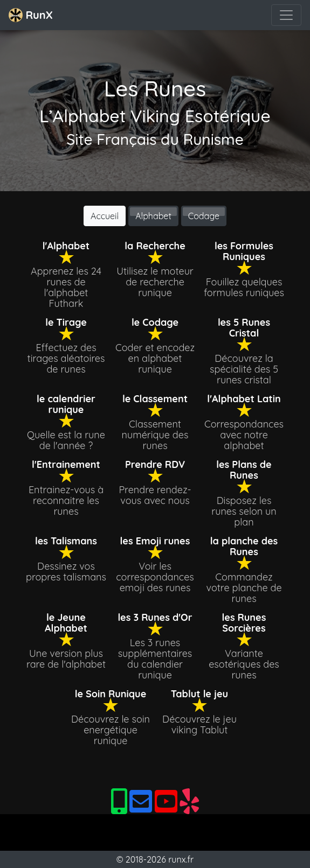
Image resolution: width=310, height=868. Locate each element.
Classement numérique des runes (155, 435)
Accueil (105, 216)
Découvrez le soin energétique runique (111, 730)
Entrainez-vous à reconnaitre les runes (66, 500)
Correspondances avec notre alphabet (244, 435)
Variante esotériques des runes (244, 664)
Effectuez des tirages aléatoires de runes (66, 358)
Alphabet (153, 216)
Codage (204, 216)
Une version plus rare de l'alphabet (66, 659)
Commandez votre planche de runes (244, 588)
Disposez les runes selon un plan (244, 511)
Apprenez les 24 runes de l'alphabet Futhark (66, 287)
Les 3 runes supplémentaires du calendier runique (155, 659)
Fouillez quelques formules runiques (244, 287)
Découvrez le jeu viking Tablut (199, 724)
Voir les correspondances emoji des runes (155, 577)
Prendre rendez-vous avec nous (155, 495)
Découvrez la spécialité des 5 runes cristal (244, 369)
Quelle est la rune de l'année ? (66, 440)
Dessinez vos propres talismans (66, 572)
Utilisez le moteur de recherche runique (155, 282)
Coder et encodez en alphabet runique (155, 358)
